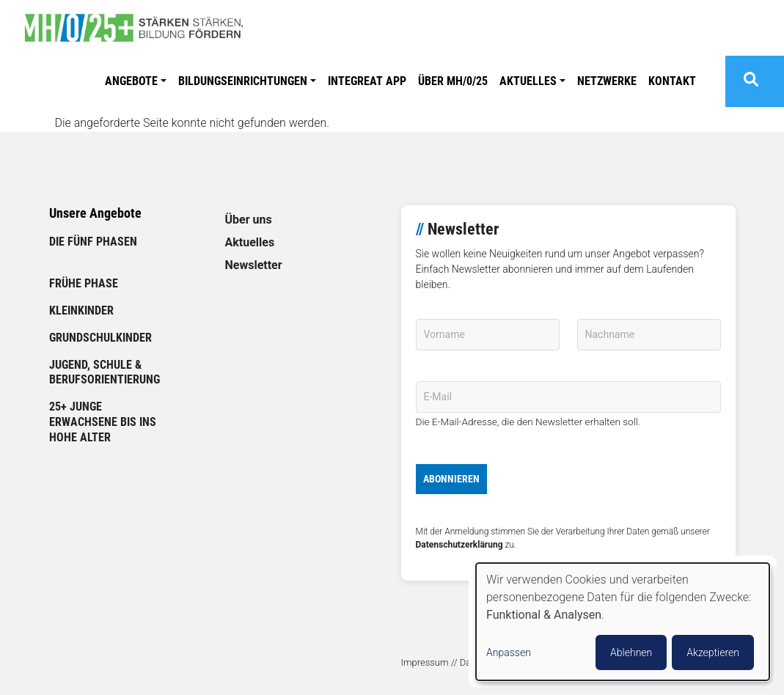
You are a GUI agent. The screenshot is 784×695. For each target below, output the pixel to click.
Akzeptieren (713, 652)
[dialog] (623, 622)
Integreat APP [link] (367, 81)
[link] (139, 28)
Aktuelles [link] (250, 242)
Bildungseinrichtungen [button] (243, 81)
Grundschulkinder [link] (100, 338)
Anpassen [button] (509, 652)
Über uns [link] (249, 220)
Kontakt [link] (672, 81)
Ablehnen (631, 652)
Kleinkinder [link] (81, 310)
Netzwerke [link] (607, 81)
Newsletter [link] (254, 265)
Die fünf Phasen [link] (93, 242)
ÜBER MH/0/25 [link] (453, 81)
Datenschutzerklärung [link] (459, 545)
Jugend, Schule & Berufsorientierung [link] (105, 372)
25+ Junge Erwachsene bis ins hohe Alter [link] (103, 422)
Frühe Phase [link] (84, 283)
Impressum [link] (425, 662)
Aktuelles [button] (528, 81)
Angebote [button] (131, 81)
